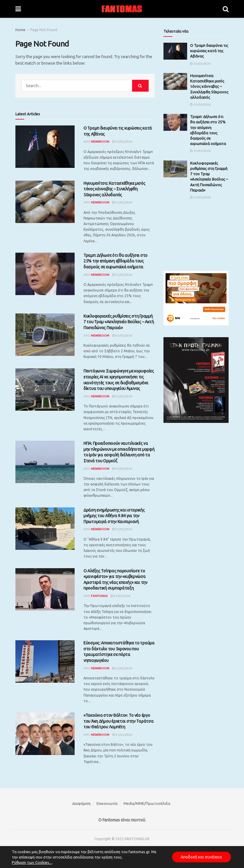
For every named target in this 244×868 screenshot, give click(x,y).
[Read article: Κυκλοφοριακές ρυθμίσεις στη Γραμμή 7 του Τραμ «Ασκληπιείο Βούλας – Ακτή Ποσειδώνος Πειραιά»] (45, 335)
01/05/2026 (122, 142)
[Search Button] (226, 9)
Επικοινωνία (107, 803)
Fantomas (99, 596)
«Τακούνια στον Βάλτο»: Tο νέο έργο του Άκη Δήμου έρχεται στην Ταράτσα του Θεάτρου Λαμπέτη (118, 721)
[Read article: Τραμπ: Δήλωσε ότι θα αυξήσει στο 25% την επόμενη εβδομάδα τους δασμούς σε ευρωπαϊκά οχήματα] (45, 274)
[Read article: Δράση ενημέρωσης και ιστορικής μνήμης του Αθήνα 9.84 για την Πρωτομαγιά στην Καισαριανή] (45, 529)
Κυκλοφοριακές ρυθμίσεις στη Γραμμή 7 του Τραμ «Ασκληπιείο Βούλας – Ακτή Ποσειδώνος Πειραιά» (119, 322)
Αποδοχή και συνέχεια (201, 857)
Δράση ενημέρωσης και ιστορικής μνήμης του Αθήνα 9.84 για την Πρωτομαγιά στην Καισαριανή (114, 516)
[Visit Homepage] (122, 9)
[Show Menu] (18, 9)
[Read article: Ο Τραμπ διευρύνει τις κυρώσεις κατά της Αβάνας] (45, 147)
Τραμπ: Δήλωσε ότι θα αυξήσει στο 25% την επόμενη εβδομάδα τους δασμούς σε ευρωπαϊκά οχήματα (115, 261)
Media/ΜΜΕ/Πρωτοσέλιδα (147, 803)
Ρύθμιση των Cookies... (32, 862)
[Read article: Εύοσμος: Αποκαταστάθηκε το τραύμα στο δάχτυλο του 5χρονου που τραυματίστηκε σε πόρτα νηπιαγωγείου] (45, 661)
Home (20, 30)
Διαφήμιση (81, 803)
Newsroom (100, 142)
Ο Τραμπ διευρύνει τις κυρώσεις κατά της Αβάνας (209, 51)
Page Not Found (44, 30)
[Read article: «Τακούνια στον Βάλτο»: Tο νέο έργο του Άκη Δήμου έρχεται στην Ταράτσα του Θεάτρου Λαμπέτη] (45, 734)
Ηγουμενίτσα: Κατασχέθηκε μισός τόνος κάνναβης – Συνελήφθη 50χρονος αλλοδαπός (114, 189)
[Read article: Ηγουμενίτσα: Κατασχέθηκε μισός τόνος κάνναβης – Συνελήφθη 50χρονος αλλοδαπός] (45, 202)
